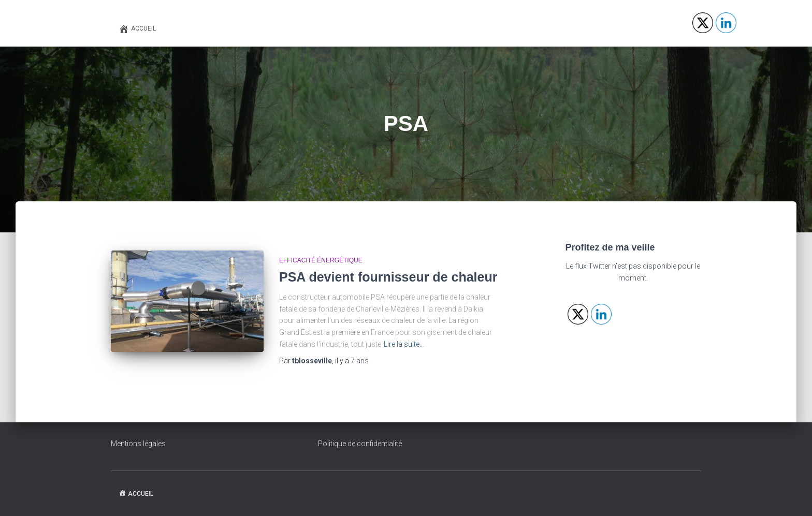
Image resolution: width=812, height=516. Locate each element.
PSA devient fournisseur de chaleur (388, 277)
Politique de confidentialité (360, 444)
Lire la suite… (404, 344)
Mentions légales (138, 444)
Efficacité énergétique (321, 260)
